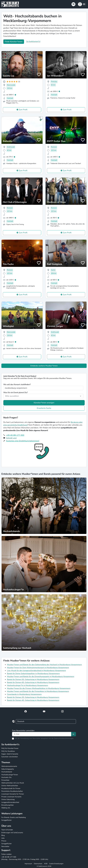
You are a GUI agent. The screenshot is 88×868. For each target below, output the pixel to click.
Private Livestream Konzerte (11, 797)
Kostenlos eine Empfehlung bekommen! (23, 441)
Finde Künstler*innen (14, 42)
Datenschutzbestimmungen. (64, 738)
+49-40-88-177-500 (15, 435)
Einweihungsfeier (8, 805)
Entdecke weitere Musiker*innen (44, 366)
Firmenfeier (5, 780)
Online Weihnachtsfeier (10, 786)
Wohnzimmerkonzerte (9, 766)
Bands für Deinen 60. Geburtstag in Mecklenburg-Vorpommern (33, 682)
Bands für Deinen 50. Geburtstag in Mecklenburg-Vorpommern (33, 679)
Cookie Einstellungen (56, 864)
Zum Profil (23, 110)
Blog (3, 835)
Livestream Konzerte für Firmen (13, 794)
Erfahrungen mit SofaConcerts (12, 833)
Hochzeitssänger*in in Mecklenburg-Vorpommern (27, 685)
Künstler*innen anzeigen (44, 403)
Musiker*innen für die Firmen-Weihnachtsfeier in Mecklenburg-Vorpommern (39, 688)
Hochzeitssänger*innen (10, 775)
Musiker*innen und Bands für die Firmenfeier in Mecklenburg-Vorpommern (38, 691)
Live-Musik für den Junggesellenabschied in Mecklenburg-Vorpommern (36, 671)
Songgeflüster (6, 820)
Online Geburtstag (8, 799)
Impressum (28, 864)
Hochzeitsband (7, 772)
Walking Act (6, 808)
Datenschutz (38, 864)
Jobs (3, 838)
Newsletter (5, 846)
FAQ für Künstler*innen (10, 748)
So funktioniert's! (33, 42)
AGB (46, 864)
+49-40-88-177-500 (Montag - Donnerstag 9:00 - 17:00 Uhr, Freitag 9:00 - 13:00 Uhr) (25, 858)
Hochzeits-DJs (6, 777)
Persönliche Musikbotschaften (12, 791)
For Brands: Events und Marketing (14, 817)
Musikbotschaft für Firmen (11, 788)
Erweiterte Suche (44, 408)
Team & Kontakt (7, 830)
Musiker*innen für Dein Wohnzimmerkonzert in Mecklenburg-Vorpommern (38, 668)
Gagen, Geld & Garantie (10, 754)
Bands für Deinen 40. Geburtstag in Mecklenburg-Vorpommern (33, 700)
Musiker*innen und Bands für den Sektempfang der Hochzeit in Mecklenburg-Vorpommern (44, 665)
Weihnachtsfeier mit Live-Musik (13, 783)
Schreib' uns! (11, 438)
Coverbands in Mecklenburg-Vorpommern (24, 694)
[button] (82, 4)
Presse (4, 841)
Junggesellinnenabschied (10, 802)
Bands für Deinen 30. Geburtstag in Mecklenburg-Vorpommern (33, 697)
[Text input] (42, 734)
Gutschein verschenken (10, 757)
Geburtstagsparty (8, 769)
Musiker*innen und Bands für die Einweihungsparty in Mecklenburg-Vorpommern (41, 676)
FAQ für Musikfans (8, 751)
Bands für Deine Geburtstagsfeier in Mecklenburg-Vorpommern (33, 674)
